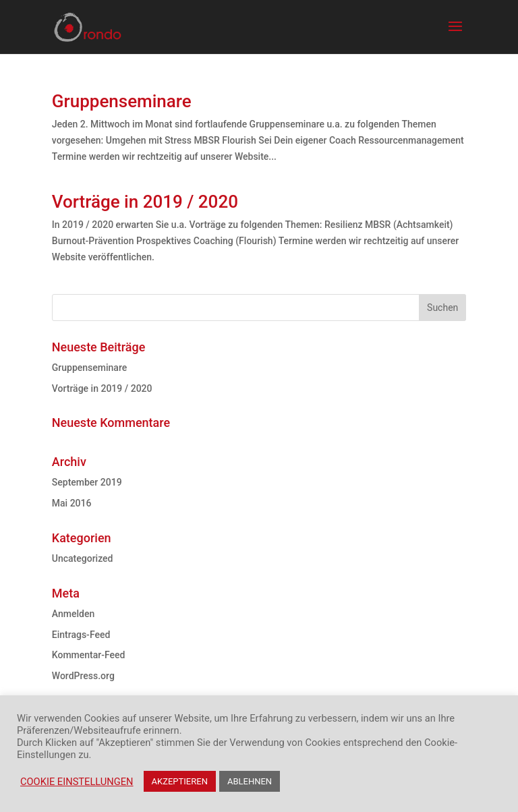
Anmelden (73, 614)
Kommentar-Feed (89, 655)
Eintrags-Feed (81, 635)
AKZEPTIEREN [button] (180, 781)
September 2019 (87, 482)
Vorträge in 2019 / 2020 (145, 202)
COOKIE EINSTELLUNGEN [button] (77, 782)
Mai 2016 (72, 503)
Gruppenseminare (122, 101)
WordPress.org (83, 676)
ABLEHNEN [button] (250, 781)
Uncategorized (83, 558)
